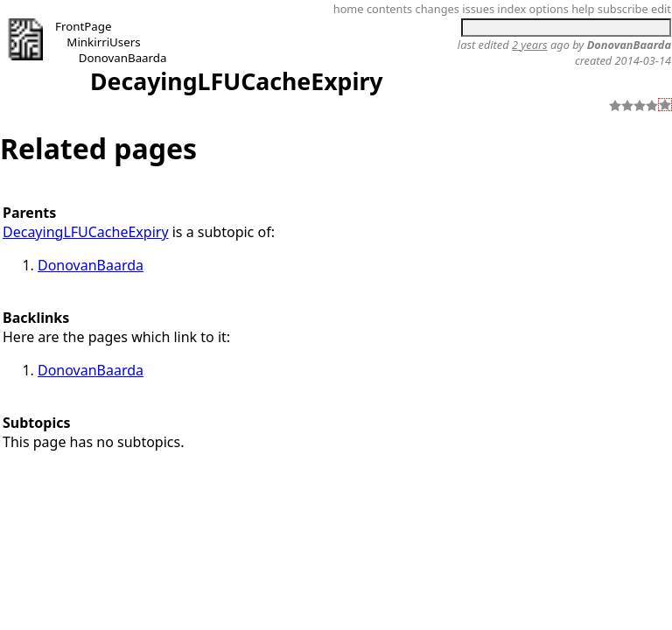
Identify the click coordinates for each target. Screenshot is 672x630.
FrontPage (84, 26)
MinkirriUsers (103, 42)
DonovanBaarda (123, 58)
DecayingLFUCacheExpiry (237, 81)
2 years (530, 45)
